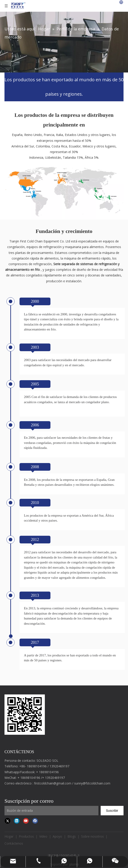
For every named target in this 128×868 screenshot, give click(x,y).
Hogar (9, 836)
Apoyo (57, 836)
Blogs (72, 836)
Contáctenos (14, 843)
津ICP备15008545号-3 (64, 856)
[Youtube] (26, 821)
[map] (64, 190)
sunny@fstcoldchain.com (92, 783)
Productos (26, 836)
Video (43, 836)
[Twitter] (8, 821)
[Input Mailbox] (51, 811)
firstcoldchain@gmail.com (53, 783)
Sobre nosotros (92, 836)
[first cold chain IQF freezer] (25, 715)
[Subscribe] (112, 811)
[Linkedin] (17, 821)
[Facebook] (35, 821)
